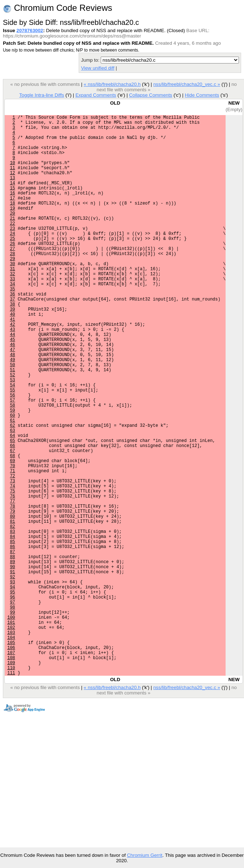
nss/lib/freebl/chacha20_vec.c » (187, 84)
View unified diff (97, 68)
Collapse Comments (150, 95)
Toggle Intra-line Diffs (42, 95)
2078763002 (30, 30)
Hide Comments (202, 95)
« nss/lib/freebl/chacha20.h (112, 84)
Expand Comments (96, 95)
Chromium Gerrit (145, 855)
